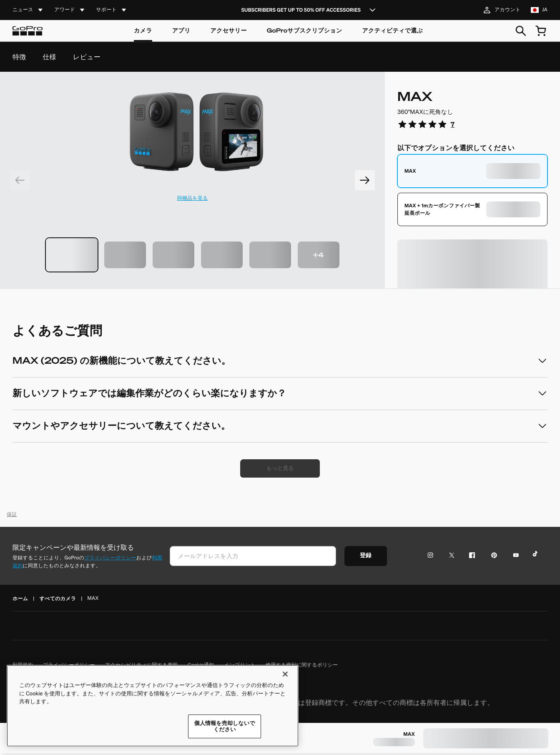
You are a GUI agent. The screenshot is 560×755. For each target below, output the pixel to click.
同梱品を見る (192, 199)
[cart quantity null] (541, 31)
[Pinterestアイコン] (492, 557)
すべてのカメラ (58, 600)
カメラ (143, 31)
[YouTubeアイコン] (514, 557)
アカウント (501, 10)
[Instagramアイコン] (433, 557)
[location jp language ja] (539, 10)
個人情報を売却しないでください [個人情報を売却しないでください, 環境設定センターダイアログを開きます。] (225, 728)
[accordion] (28, 10)
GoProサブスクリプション (305, 31)
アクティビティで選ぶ (393, 31)
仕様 (50, 57)
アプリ (181, 31)
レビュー (87, 57)
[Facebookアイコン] (470, 557)
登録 (370, 557)
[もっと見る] (280, 469)
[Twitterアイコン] (449, 557)
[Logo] (28, 31)
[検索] (521, 31)
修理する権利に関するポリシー (302, 667)
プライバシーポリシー (110, 560)
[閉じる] (285, 676)
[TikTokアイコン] (536, 557)
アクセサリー (228, 31)
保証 (12, 516)
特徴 (19, 57)
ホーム (20, 600)
